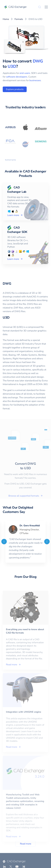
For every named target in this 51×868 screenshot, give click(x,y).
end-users (25, 73)
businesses (35, 80)
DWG (38, 61)
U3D (12, 66)
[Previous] (4, 542)
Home (6, 19)
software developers (17, 77)
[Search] (40, 7)
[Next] (47, 542)
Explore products (15, 89)
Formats (19, 19)
